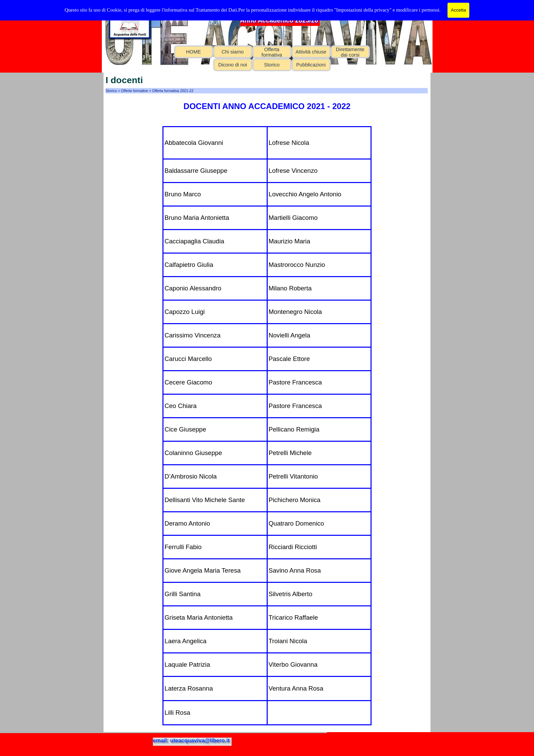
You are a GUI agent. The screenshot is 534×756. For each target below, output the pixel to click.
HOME (193, 52)
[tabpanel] (267, 106)
